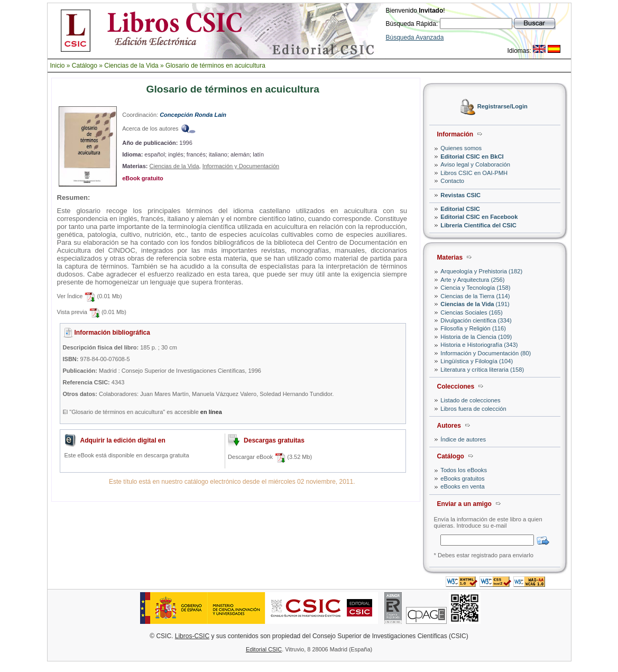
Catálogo (85, 66)
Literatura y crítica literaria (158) (482, 370)
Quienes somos (461, 148)
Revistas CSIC (460, 195)
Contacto (452, 181)
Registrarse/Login (502, 107)
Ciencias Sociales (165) (472, 312)
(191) (475, 304)
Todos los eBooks (464, 470)
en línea (211, 412)
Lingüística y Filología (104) (477, 361)
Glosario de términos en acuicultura (215, 66)
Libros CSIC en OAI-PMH (474, 173)
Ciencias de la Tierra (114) (475, 296)
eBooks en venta (462, 486)
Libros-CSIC (192, 636)
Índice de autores (463, 439)
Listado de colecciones (470, 400)
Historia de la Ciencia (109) (476, 337)
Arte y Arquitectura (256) (472, 280)
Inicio (58, 66)
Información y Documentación (241, 166)
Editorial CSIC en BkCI (472, 157)
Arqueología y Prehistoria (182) (481, 271)
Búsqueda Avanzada (415, 38)
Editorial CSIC (460, 209)
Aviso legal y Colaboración (475, 164)
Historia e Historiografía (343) (479, 345)
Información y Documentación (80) (486, 353)
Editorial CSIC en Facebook (479, 217)
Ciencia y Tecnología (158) (475, 288)
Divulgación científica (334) (476, 320)
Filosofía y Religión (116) (473, 328)
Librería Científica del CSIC (478, 225)
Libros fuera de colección (473, 409)
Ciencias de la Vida (131, 66)
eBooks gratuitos (462, 478)
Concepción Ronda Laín (193, 115)
